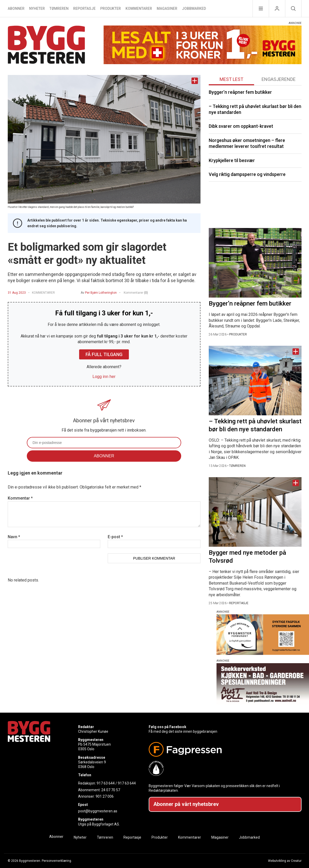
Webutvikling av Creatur (285, 861)
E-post (115, 537)
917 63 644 (106, 783)
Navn (14, 537)
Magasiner (167, 9)
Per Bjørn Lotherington (101, 293)
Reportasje (84, 9)
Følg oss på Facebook (168, 727)
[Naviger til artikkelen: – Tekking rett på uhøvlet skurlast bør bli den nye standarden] (255, 381)
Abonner (16, 9)
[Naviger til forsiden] (46, 45)
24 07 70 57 (111, 790)
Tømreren (59, 9)
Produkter (111, 9)
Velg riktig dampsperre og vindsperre (247, 174)
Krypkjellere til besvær (232, 160)
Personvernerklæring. (57, 861)
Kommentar (20, 498)
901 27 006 (105, 796)
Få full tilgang (104, 354)
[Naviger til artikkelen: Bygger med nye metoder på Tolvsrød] (255, 512)
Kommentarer (139, 9)
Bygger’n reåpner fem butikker (240, 92)
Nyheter (37, 9)
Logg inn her (104, 377)
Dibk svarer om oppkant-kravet (241, 126)
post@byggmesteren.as (98, 811)
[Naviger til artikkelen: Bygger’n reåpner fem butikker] (255, 263)
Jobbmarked (194, 9)
